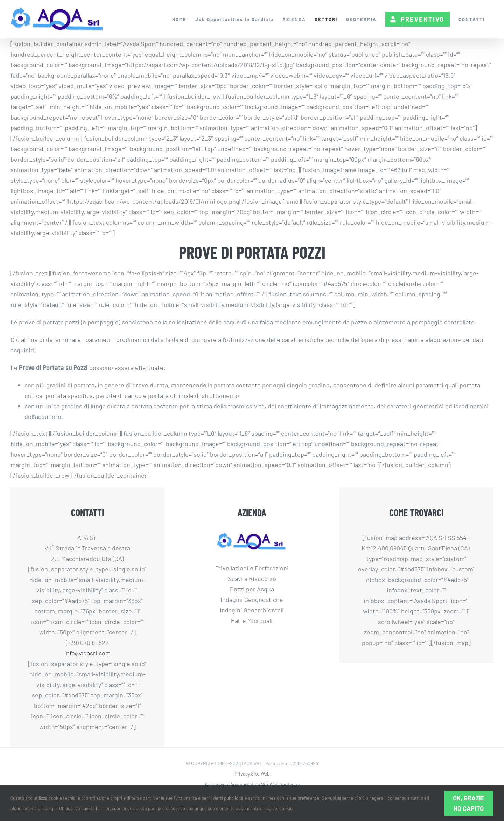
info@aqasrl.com (87, 653)
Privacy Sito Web (252, 774)
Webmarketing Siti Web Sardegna (264, 784)
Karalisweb (216, 784)
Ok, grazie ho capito (469, 803)
